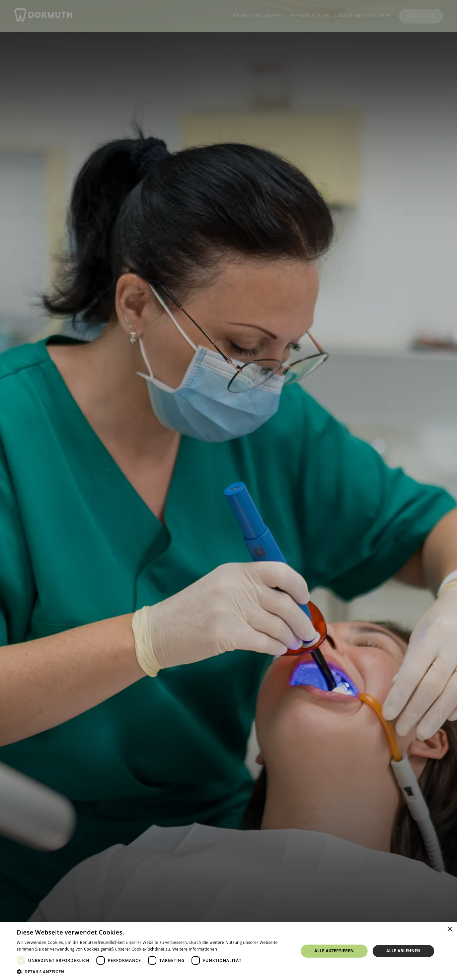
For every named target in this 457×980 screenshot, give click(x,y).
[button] (153, 972)
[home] (43, 16)
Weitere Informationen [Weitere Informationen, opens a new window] (195, 949)
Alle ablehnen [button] (403, 951)
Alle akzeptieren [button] (334, 951)
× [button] (449, 929)
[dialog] (228, 951)
